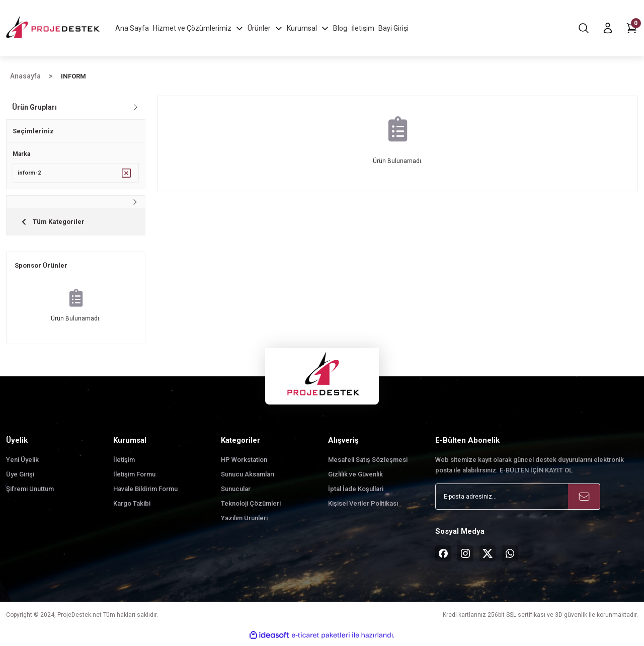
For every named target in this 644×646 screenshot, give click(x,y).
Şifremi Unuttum (30, 492)
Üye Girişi (20, 478)
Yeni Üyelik (22, 463)
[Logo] (54, 28)
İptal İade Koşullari (356, 492)
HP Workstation (244, 463)
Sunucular (236, 492)
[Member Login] (608, 28)
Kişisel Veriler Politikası (363, 507)
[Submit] (584, 500)
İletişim (124, 463)
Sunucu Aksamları (248, 478)
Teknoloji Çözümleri (251, 507)
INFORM (73, 76)
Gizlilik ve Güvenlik (355, 478)
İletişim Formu (134, 478)
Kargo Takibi (132, 507)
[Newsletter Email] (518, 500)
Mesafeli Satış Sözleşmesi (368, 463)
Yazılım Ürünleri (244, 521)
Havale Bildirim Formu (145, 492)
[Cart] (632, 28)
